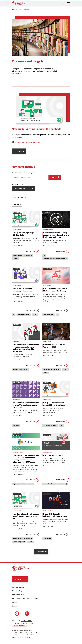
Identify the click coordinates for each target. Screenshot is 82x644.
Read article (32, 251)
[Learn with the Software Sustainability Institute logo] (19, 3)
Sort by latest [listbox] (20, 197)
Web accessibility (18, 595)
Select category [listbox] (24, 189)
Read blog (18, 151)
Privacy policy (17, 591)
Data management (19, 588)
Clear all (17, 204)
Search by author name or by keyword (23, 173)
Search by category (18, 184)
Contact (15, 603)
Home (13, 9)
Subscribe (18, 580)
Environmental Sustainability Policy (25, 599)
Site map (15, 607)
